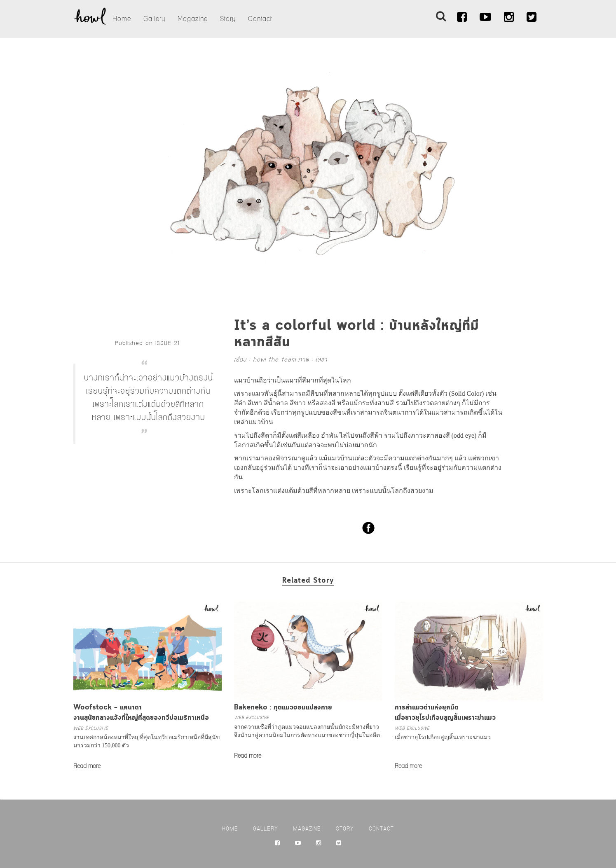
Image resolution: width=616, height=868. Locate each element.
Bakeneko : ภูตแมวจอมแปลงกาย (283, 708)
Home (122, 19)
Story (228, 19)
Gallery (154, 19)
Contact (260, 19)
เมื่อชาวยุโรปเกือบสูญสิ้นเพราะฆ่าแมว (443, 737)
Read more (87, 766)
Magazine (193, 19)
